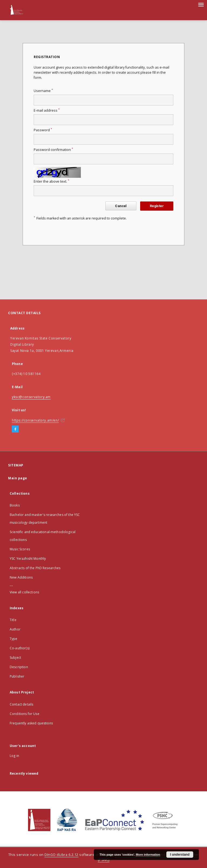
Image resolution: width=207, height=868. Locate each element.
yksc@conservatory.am (31, 397)
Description (19, 667)
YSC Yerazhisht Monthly (28, 559)
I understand (180, 855)
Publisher (17, 676)
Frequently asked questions (31, 723)
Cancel (121, 206)
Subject (15, 658)
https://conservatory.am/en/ (35, 420)
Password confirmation (53, 150)
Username (43, 91)
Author (15, 629)
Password (43, 130)
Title (13, 620)
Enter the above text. (51, 181)
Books (15, 505)
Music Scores (20, 549)
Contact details (21, 704)
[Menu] (201, 4)
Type (14, 639)
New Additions (21, 577)
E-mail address (47, 110)
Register (157, 206)
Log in (14, 756)
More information (148, 855)
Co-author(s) (20, 648)
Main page (18, 478)
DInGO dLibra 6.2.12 (61, 855)
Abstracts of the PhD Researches (35, 568)
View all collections (24, 592)
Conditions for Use (25, 714)
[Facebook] (15, 429)
